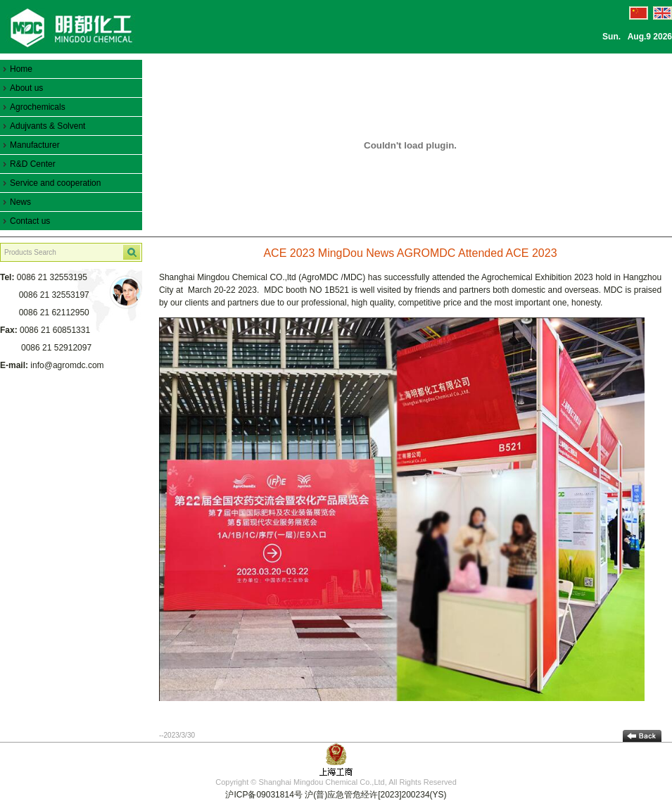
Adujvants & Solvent (47, 126)
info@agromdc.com (67, 365)
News (20, 202)
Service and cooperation (55, 183)
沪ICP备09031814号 (264, 795)
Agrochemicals (38, 107)
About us (26, 88)
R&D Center (33, 164)
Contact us (30, 221)
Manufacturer (35, 145)
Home (21, 69)
